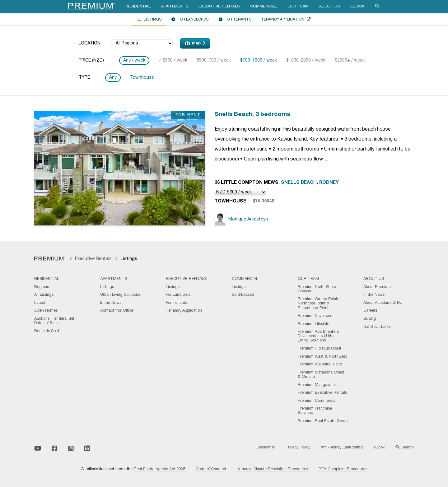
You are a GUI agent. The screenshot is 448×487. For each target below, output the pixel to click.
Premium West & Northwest (322, 357)
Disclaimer (266, 448)
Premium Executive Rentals (322, 393)
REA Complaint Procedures (343, 469)
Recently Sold (47, 331)
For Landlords (190, 19)
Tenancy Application (286, 19)
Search (405, 448)
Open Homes (46, 311)
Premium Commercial (317, 401)
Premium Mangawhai (317, 385)
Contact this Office (117, 311)
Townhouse (142, 78)
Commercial (263, 7)
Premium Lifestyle (313, 324)
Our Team (298, 7)
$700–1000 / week (259, 60)
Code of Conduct (211, 469)
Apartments (175, 7)
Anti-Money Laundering (342, 448)
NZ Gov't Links (377, 327)
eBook (357, 7)
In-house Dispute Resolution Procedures (272, 469)
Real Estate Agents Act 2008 (159, 469)
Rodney (329, 183)
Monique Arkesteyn (241, 219)
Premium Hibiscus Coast (320, 349)
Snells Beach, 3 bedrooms (252, 114)
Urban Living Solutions (120, 295)
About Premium (377, 287)
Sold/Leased (243, 295)
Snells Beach (299, 183)
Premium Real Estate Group (323, 421)
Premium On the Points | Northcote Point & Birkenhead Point (320, 304)
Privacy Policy (298, 448)
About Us (329, 7)
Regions (42, 287)
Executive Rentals (219, 7)
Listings (149, 19)
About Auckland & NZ (383, 303)
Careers (370, 311)
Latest (40, 303)
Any (113, 78)
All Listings (44, 295)
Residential (138, 7)
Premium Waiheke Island (320, 364)
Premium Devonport (315, 316)
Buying (370, 319)
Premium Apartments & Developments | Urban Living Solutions (318, 336)
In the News (111, 303)
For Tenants (235, 19)
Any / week (134, 60)
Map (195, 43)
